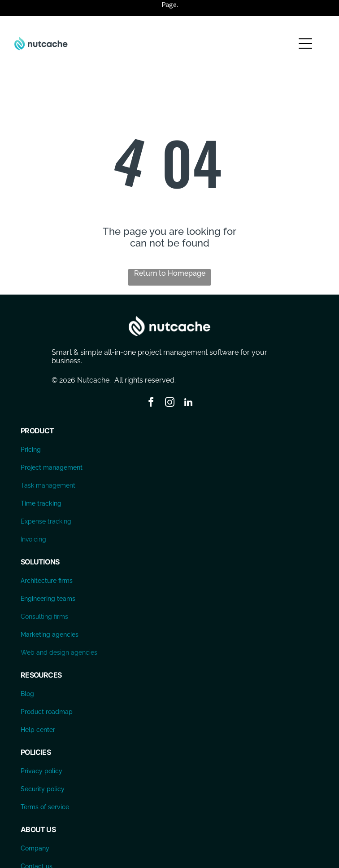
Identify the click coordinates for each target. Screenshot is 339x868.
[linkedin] (188, 381)
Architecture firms (47, 558)
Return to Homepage (170, 251)
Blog (27, 671)
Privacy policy (41, 749)
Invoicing (33, 517)
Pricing (31, 427)
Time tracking (41, 481)
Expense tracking (46, 499)
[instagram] (169, 381)
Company (35, 826)
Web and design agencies (59, 630)
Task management (48, 463)
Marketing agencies (50, 612)
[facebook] (151, 381)
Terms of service (45, 784)
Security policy (43, 767)
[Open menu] (305, 21)
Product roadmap (47, 689)
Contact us (37, 844)
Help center (38, 707)
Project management (52, 445)
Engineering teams (48, 576)
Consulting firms (44, 594)
